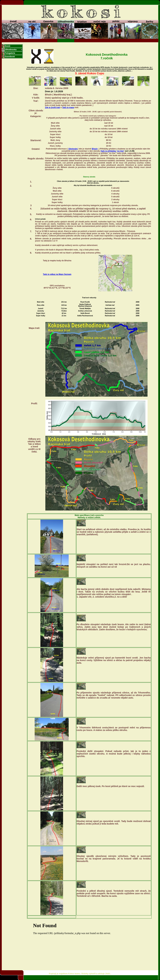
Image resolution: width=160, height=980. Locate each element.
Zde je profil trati (53, 107)
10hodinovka (11, 50)
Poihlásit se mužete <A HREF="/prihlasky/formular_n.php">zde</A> (89, 941)
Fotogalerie (10, 53)
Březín (95, 149)
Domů (8, 46)
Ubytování (73, 149)
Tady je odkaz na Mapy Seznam (57, 274)
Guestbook (10, 57)
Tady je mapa (68, 107)
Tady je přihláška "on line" (112, 151)
